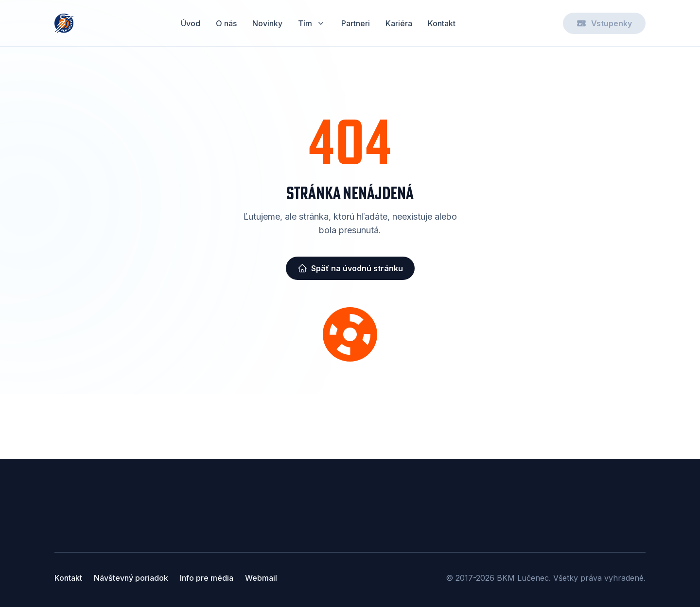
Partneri (356, 23)
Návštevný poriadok (131, 578)
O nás (226, 23)
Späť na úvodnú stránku (350, 268)
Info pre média (207, 578)
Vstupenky (604, 23)
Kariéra (399, 23)
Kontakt (442, 23)
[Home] (64, 23)
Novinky (267, 23)
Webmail (261, 578)
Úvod (191, 23)
